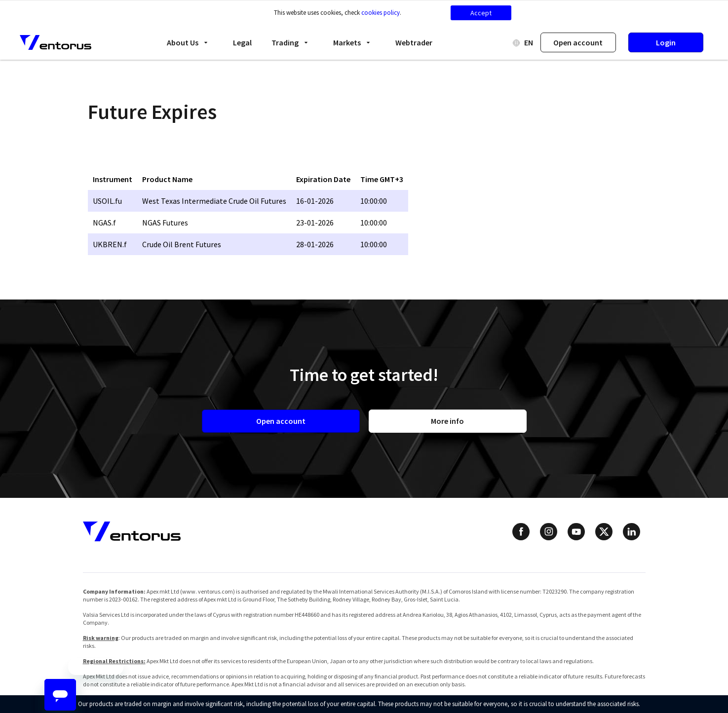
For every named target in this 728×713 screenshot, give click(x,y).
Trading (292, 42)
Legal (242, 42)
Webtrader (414, 42)
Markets (354, 42)
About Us (190, 42)
